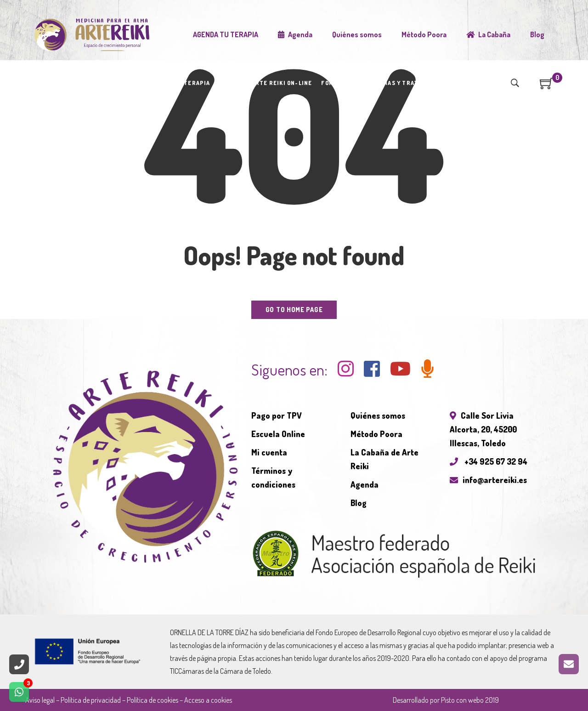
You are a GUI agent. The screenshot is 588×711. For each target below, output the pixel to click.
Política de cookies (153, 700)
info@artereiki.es (488, 480)
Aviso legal (40, 700)
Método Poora (376, 434)
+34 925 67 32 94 (489, 461)
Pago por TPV (277, 415)
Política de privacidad (91, 700)
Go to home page (294, 310)
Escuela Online (278, 434)
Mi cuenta (269, 452)
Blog (359, 503)
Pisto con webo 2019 (470, 700)
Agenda (365, 484)
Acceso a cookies (208, 700)
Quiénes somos (378, 415)
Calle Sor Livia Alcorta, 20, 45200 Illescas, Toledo (483, 429)
